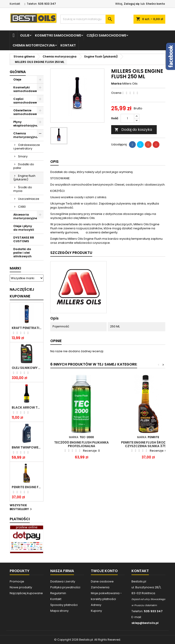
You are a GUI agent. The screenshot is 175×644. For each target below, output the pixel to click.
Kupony (96, 611)
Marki (15, 268)
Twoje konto (104, 571)
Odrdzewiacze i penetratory (27, 147)
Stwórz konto (155, 4)
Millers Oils (130, 84)
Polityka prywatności (65, 587)
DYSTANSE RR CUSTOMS (24, 239)
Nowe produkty (21, 587)
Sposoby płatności (64, 605)
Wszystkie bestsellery (21, 507)
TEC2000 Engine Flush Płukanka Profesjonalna (81, 444)
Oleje (25, 35)
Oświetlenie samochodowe (25, 112)
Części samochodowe (106, 35)
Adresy (96, 605)
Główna (18, 72)
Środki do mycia (23, 189)
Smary (23, 156)
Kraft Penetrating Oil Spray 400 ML (27, 328)
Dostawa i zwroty (63, 581)
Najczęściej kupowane (26, 593)
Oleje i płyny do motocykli (24, 228)
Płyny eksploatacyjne (25, 124)
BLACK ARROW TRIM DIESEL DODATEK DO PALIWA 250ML (27, 407)
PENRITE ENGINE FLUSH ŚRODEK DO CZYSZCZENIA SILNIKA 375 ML (27, 487)
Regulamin (58, 593)
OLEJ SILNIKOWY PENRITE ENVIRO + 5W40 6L (27, 368)
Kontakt (15, 4)
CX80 (22, 207)
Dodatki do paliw (24, 166)
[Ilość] (127, 118)
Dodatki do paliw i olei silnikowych (22, 253)
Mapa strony (59, 611)
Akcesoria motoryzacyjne (25, 216)
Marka (116, 84)
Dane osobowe (102, 581)
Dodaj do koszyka (133, 130)
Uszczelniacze (29, 199)
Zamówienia (100, 587)
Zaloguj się (132, 4)
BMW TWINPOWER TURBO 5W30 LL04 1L (27, 447)
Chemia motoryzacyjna (34, 45)
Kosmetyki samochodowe (58, 35)
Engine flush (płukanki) (24, 178)
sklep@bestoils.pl (145, 623)
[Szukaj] (87, 19)
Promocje (17, 581)
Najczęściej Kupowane (22, 293)
